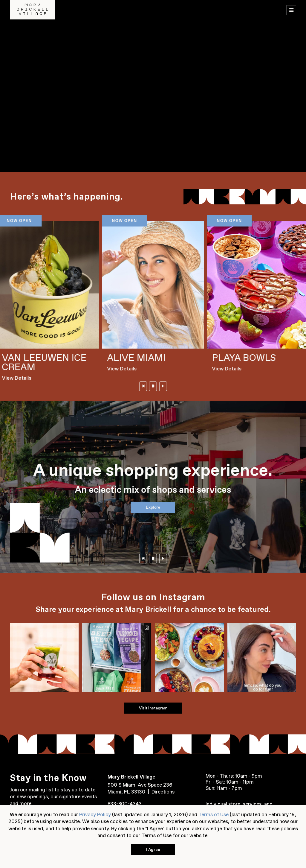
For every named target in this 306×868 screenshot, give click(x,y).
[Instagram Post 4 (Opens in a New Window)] (262, 657)
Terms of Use (214, 814)
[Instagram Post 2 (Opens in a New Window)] (117, 657)
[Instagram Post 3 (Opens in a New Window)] (189, 657)
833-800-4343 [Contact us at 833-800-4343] (125, 804)
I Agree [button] (153, 849)
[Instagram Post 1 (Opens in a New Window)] (44, 657)
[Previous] (143, 386)
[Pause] (153, 386)
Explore (153, 507)
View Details (17, 378)
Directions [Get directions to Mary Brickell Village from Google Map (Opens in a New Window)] (163, 792)
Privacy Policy (95, 814)
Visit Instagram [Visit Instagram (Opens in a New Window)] (153, 708)
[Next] (163, 386)
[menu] (291, 10)
